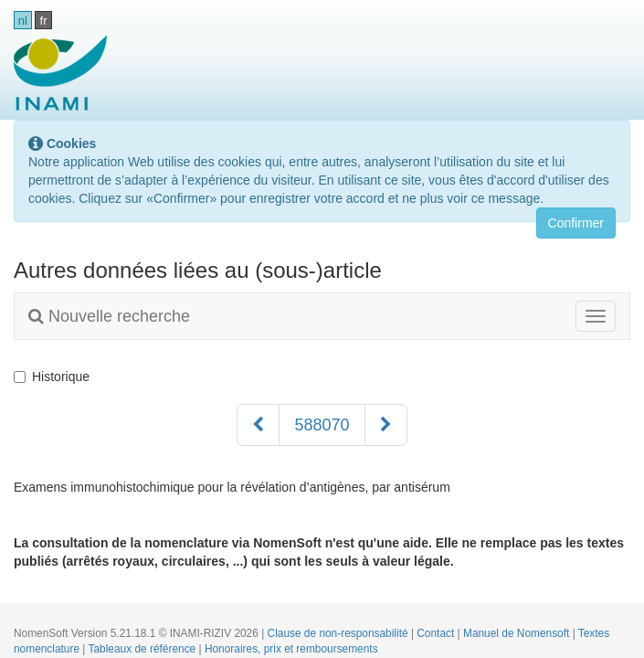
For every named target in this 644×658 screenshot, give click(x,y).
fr (44, 21)
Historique (52, 377)
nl (23, 21)
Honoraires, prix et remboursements (291, 649)
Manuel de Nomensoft (518, 633)
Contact (437, 633)
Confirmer (576, 223)
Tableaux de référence (144, 649)
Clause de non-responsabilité (339, 633)
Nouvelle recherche (109, 316)
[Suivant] (386, 425)
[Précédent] (258, 425)
